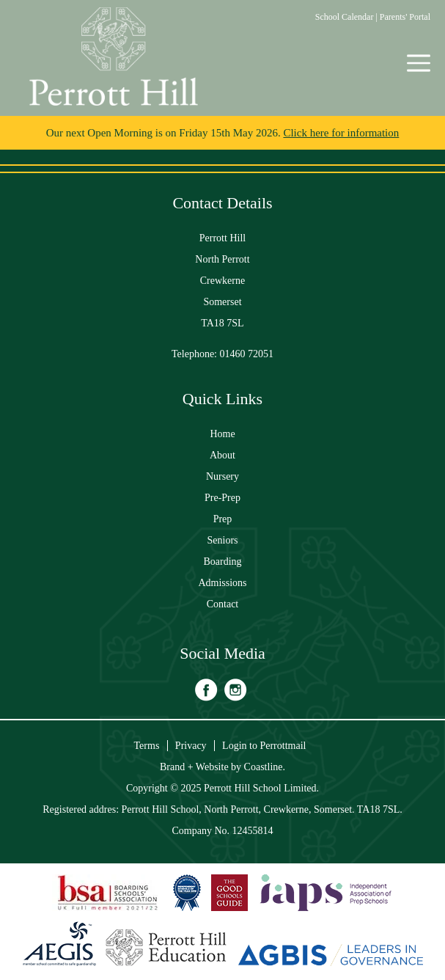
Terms (147, 746)
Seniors (223, 540)
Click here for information (341, 133)
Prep (223, 519)
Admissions (222, 583)
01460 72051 (247, 354)
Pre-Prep (222, 498)
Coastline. (265, 767)
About (222, 455)
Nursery (222, 476)
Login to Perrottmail (264, 746)
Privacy (191, 746)
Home (222, 434)
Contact (223, 604)
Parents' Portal (405, 17)
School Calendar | (347, 17)
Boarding (222, 562)
